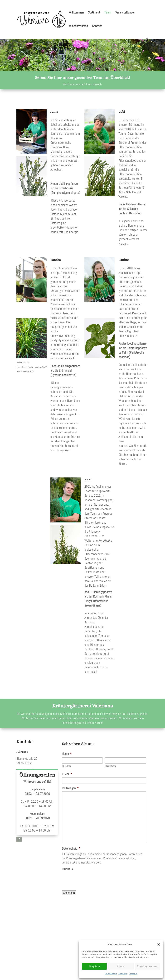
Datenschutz (123, 974)
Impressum (133, 974)
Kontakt (97, 26)
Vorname (67, 766)
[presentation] (86, 879)
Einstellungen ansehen (148, 966)
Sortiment (94, 13)
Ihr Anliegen (70, 788)
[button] (159, 944)
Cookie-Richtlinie (111, 974)
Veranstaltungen (125, 13)
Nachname (111, 766)
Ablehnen (121, 966)
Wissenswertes (78, 26)
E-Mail (67, 774)
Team (108, 13)
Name (67, 754)
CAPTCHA (67, 869)
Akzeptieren (94, 966)
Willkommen (76, 13)
